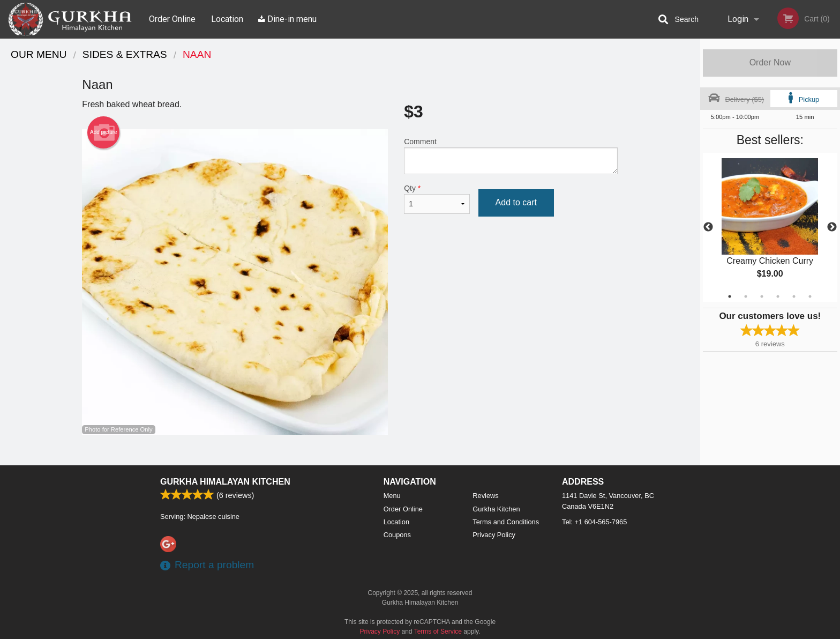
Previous (708, 227)
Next (832, 227)
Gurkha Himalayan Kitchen (225, 482)
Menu (392, 496)
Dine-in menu (287, 19)
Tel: (594, 522)
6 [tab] (810, 296)
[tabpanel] (770, 227)
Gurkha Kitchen (496, 509)
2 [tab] (746, 296)
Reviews (485, 496)
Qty (437, 199)
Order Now (770, 62)
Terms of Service (438, 631)
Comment (511, 156)
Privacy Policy (494, 535)
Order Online (172, 19)
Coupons (397, 535)
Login (738, 19)
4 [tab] (778, 296)
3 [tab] (762, 296)
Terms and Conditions (506, 522)
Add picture (104, 132)
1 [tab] (730, 296)
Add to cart (516, 202)
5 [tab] (794, 296)
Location (227, 19)
